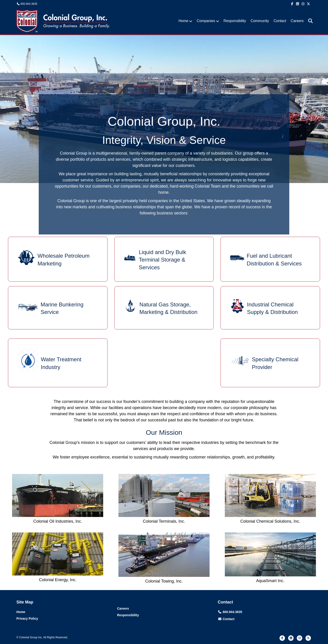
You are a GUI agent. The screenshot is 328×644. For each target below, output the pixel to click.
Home (183, 21)
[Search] (309, 21)
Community (260, 21)
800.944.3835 (29, 4)
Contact (280, 21)
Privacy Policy (27, 619)
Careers (297, 21)
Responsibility (235, 21)
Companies (206, 21)
